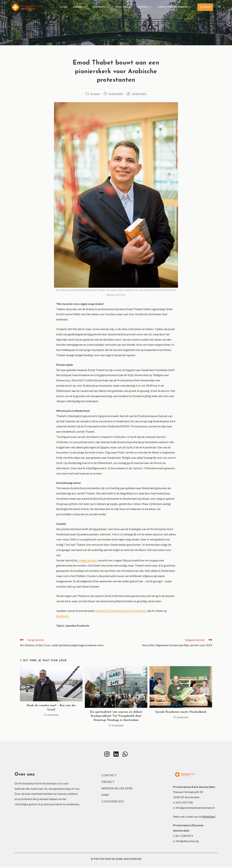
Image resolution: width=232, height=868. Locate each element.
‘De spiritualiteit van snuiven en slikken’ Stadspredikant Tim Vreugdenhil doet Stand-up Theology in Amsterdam (116, 716)
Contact (109, 777)
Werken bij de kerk (117, 790)
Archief (95, 94)
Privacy (108, 783)
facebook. (63, 616)
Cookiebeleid (113, 803)
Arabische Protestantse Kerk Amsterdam (121, 611)
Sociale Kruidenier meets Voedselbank (181, 712)
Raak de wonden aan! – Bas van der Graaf (51, 707)
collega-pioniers (88, 560)
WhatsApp (208, 818)
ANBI (105, 796)
